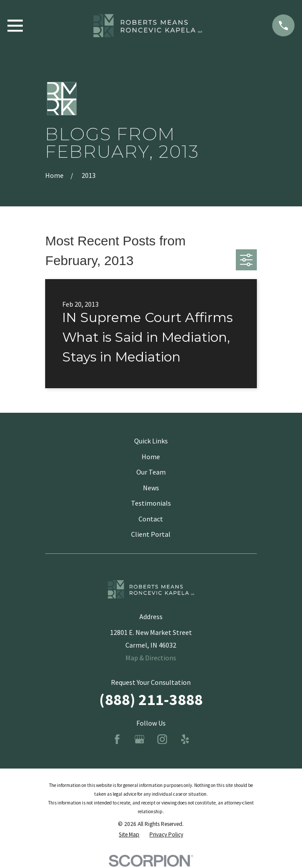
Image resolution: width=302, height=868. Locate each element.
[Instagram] (162, 739)
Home (151, 457)
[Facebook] (117, 739)
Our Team (151, 472)
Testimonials (151, 503)
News (151, 488)
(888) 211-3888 (151, 700)
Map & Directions (151, 658)
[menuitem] (129, 835)
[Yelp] (185, 739)
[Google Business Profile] (139, 739)
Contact (151, 519)
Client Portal (151, 534)
